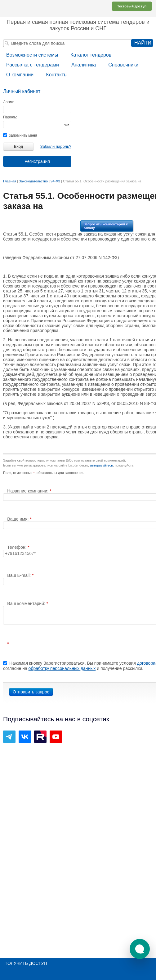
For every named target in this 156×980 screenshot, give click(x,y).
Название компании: (28, 491)
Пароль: (10, 117)
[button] (140, 949)
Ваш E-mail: (20, 575)
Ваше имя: (18, 519)
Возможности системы (32, 55)
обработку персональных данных (62, 668)
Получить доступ (26, 963)
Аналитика (84, 65)
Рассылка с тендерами (33, 65)
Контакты (57, 75)
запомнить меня (20, 135)
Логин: (9, 102)
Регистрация (37, 161)
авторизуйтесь (101, 465)
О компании (20, 75)
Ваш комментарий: (27, 603)
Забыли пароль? (56, 146)
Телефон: (17, 547)
